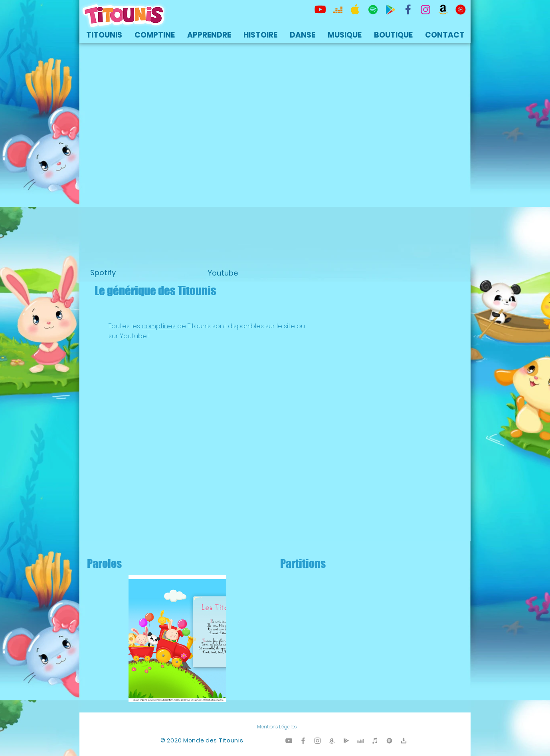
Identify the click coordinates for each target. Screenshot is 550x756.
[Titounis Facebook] (303, 741)
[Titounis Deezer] (338, 10)
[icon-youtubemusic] (461, 10)
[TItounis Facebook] (408, 10)
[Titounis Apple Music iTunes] (355, 10)
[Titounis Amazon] (443, 10)
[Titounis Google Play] (390, 10)
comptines (159, 326)
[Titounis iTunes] (375, 741)
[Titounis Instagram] (425, 10)
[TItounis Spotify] (373, 10)
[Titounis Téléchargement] (404, 741)
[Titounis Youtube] (320, 10)
